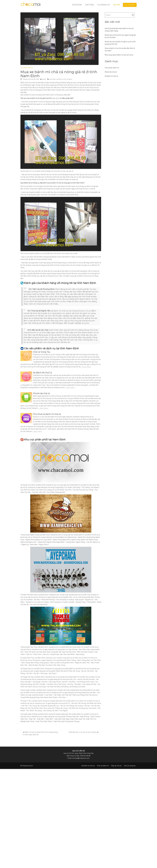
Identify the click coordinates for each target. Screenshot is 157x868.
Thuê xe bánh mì (103, 766)
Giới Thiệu (90, 5)
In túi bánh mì (104, 5)
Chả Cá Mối (77, 5)
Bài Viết (117, 5)
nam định (52, 79)
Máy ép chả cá (116, 766)
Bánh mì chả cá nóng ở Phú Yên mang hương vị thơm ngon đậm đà (40, 733)
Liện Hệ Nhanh (130, 5)
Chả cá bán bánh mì (112, 68)
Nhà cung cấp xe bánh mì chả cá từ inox (119, 55)
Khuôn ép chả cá (111, 72)
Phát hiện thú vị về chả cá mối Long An (83, 732)
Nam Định (56, 98)
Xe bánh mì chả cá (27, 68)
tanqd (44, 79)
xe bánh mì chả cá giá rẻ (64, 79)
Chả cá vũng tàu (130, 766)
